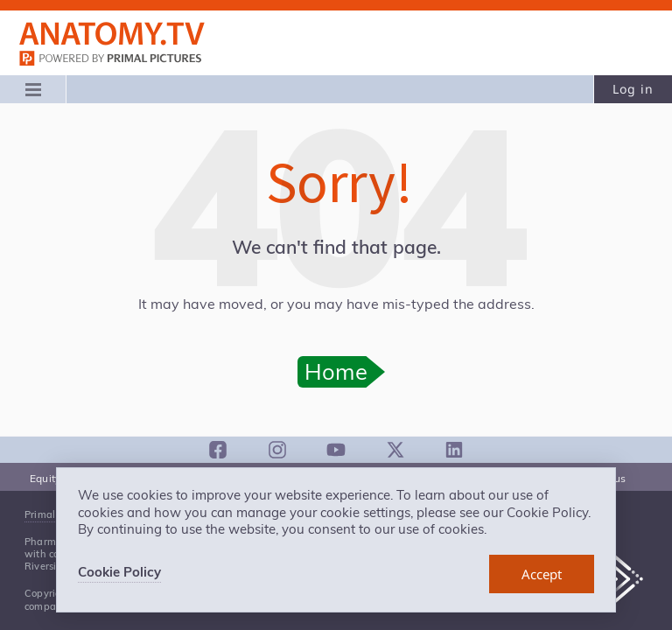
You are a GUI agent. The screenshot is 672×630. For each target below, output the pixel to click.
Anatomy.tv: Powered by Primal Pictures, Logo (112, 34)
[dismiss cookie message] (542, 574)
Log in (633, 89)
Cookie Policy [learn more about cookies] (119, 572)
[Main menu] (33, 89)
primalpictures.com (112, 60)
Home (336, 371)
